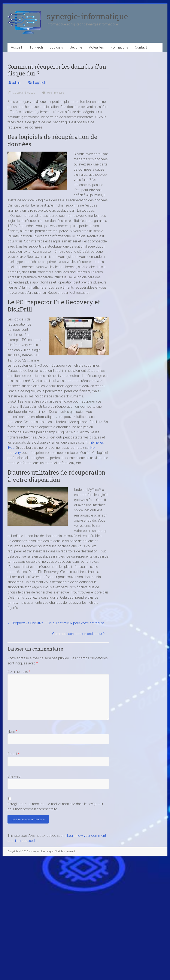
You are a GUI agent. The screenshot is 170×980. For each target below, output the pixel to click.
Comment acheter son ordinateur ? (81, 634)
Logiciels (56, 47)
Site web (14, 776)
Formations (119, 47)
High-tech (36, 47)
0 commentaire (53, 93)
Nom (12, 731)
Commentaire (19, 672)
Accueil (16, 47)
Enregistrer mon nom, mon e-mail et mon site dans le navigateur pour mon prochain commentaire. (55, 807)
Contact (141, 47)
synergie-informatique (87, 16)
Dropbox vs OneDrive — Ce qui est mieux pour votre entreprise (56, 623)
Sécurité (76, 47)
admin (17, 83)
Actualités (96, 47)
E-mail (13, 754)
